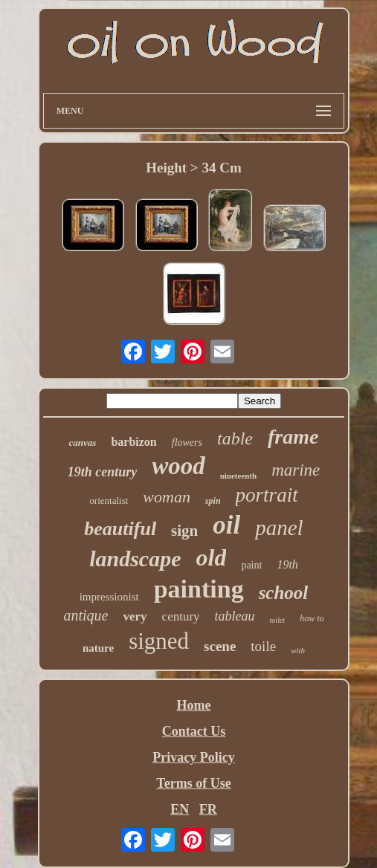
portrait (267, 495)
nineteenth (239, 476)
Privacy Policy (193, 757)
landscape (135, 558)
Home (194, 705)
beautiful (120, 529)
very (135, 616)
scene (220, 646)
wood (178, 466)
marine (296, 470)
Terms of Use (193, 783)
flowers (187, 443)
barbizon (133, 442)
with (298, 650)
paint (251, 565)
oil (226, 525)
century (181, 616)
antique (86, 615)
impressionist (109, 597)
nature (98, 648)
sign (184, 531)
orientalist (109, 501)
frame (293, 437)
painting (199, 589)
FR (208, 809)
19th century (103, 472)
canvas (83, 443)
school (284, 593)
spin (213, 501)
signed (159, 641)
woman (167, 497)
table (235, 438)
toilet (278, 620)
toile (263, 646)
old (211, 557)
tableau (235, 616)
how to (312, 618)
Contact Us (194, 731)
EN (180, 809)
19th (287, 564)
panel (279, 528)
